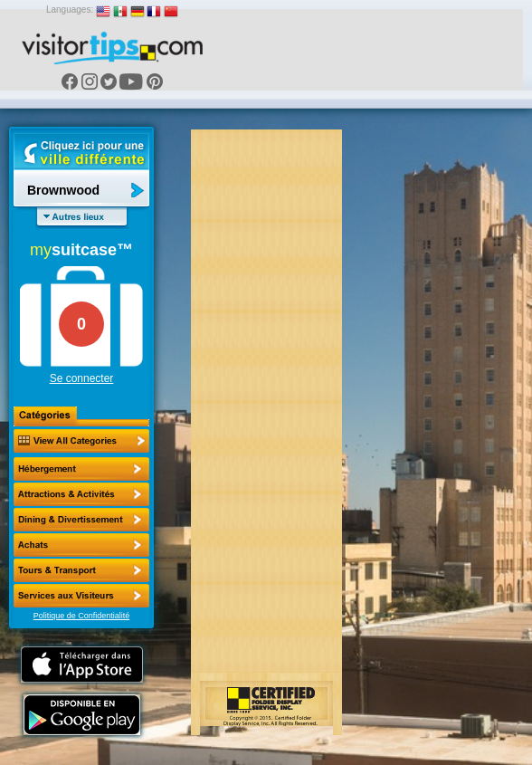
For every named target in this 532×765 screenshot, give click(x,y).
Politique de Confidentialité (82, 616)
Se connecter (82, 378)
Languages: (70, 10)
